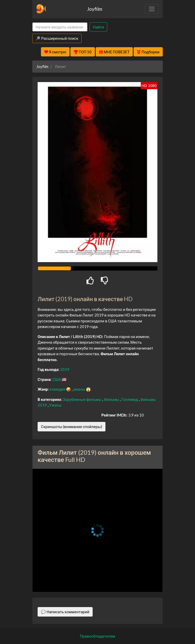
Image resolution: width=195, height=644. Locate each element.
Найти (98, 27)
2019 (65, 369)
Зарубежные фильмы (83, 399)
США (57, 379)
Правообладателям (97, 636)
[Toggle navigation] (152, 9)
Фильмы (112, 399)
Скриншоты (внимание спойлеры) (72, 427)
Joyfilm (95, 9)
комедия (58, 389)
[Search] (60, 27)
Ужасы (55, 405)
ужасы (79, 389)
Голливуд (130, 399)
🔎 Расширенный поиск (57, 38)
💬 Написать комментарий (65, 612)
